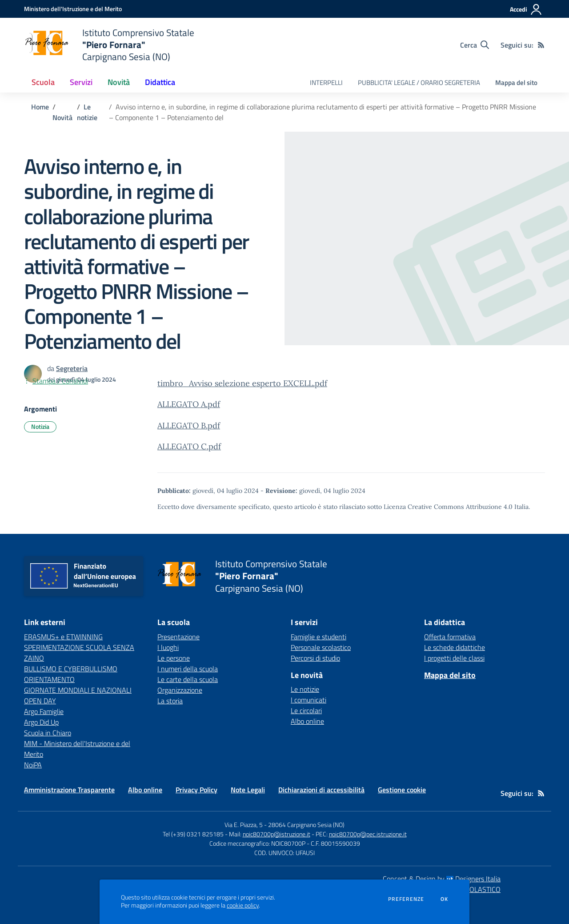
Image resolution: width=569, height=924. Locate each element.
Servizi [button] (81, 82)
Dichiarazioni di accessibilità (321, 790)
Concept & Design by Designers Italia (442, 879)
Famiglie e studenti (319, 637)
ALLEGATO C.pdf (189, 446)
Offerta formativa (450, 637)
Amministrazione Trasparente (69, 790)
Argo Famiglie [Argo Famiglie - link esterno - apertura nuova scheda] (44, 711)
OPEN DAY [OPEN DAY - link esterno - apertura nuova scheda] (40, 701)
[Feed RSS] (541, 45)
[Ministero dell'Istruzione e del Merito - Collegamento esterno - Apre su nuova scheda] (73, 9)
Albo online (307, 721)
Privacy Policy (196, 790)
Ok (445, 899)
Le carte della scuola (188, 679)
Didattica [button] (160, 82)
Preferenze (406, 899)
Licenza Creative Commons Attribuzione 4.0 (448, 507)
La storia (170, 701)
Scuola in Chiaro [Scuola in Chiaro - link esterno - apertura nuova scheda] (48, 733)
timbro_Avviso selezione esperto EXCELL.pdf (242, 383)
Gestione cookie (402, 790)
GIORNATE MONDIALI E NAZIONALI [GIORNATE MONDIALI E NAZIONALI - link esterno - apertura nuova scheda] (78, 690)
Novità (62, 117)
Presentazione (178, 637)
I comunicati (309, 700)
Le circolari (306, 710)
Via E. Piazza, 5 (244, 825)
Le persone (174, 658)
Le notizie (87, 112)
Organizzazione (180, 690)
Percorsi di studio (315, 658)
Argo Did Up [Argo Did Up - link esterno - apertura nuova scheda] (41, 722)
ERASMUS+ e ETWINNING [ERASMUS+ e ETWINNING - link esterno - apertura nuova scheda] (63, 637)
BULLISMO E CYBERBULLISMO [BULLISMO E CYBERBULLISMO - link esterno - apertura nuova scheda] (71, 669)
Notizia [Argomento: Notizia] (40, 426)
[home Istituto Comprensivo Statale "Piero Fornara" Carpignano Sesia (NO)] (109, 45)
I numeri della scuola (188, 669)
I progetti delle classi (454, 658)
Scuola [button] (43, 82)
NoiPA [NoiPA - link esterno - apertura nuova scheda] (33, 765)
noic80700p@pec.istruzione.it (368, 834)
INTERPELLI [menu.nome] (326, 83)
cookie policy (243, 905)
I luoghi (168, 647)
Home (40, 107)
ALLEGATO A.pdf (189, 404)
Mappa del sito (516, 83)
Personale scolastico (321, 647)
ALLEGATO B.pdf (189, 426)
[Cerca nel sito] (475, 45)
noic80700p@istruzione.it (276, 834)
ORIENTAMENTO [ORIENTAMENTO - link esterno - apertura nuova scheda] (49, 679)
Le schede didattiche (455, 647)
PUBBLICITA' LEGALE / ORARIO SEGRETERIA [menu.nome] (419, 83)
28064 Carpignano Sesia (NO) (306, 825)
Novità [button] (119, 82)
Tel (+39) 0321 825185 (193, 834)
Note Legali (248, 790)
